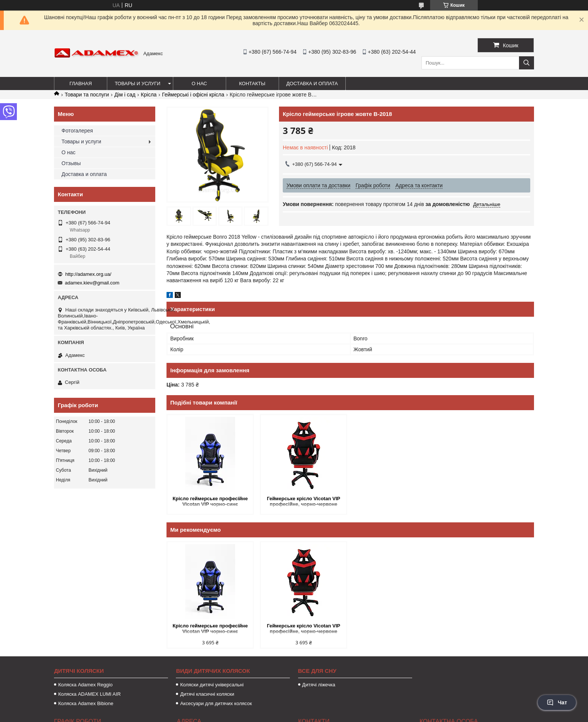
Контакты (252, 83)
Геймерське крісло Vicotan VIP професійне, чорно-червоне (304, 501)
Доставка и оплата (312, 83)
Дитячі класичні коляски (207, 694)
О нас (199, 83)
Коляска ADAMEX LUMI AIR (89, 694)
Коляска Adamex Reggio (85, 685)
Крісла (149, 95)
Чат (557, 702)
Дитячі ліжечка (319, 685)
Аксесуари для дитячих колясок (216, 703)
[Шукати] (526, 63)
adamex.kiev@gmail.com (92, 283)
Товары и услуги (138, 83)
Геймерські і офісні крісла (193, 95)
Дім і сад (125, 95)
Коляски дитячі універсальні (212, 685)
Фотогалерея (77, 131)
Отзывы (71, 163)
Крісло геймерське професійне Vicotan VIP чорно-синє (210, 501)
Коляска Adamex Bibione (86, 703)
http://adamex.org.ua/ (88, 274)
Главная (81, 83)
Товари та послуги (87, 95)
